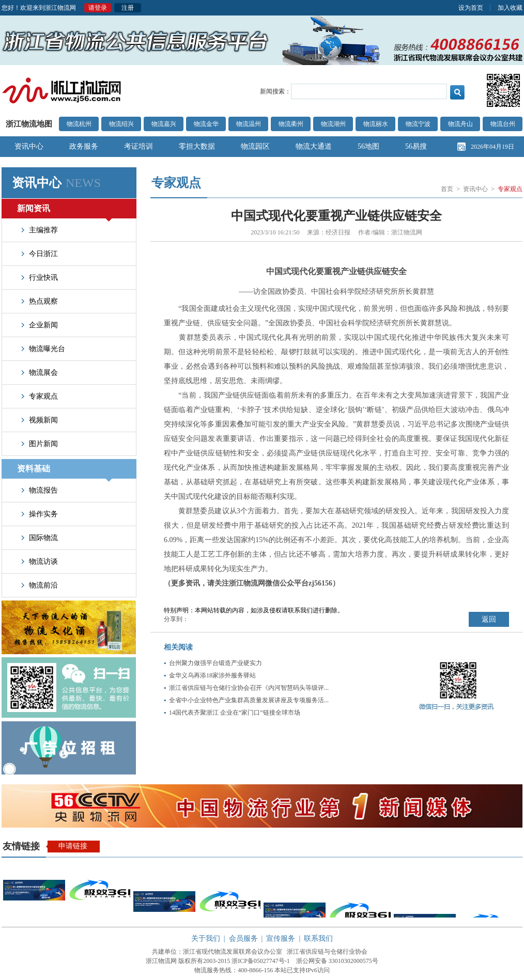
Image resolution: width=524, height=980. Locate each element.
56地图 (368, 146)
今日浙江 (43, 254)
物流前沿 (43, 585)
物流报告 (43, 490)
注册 (128, 8)
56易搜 (416, 146)
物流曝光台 (47, 349)
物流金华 (206, 124)
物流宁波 (418, 124)
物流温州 (249, 124)
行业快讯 (43, 278)
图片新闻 (43, 444)
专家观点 (43, 396)
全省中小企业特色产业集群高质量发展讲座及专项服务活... (249, 700)
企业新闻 (43, 325)
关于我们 (206, 938)
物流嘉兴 (164, 124)
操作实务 (43, 514)
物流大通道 (314, 146)
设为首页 (471, 8)
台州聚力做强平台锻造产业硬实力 (215, 663)
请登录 (98, 8)
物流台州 (503, 124)
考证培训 (138, 146)
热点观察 (43, 301)
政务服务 (84, 146)
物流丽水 (376, 124)
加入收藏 (510, 8)
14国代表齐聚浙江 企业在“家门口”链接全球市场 (235, 713)
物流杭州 (79, 124)
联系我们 (318, 938)
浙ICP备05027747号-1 (261, 961)
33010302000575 (350, 961)
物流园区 (255, 146)
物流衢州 (291, 124)
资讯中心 (29, 146)
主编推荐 (43, 230)
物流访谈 (43, 562)
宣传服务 (281, 938)
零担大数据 (197, 146)
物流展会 (43, 373)
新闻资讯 (64, 211)
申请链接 (73, 846)
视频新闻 (43, 420)
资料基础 (64, 471)
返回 (489, 619)
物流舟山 (460, 124)
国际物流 (43, 538)
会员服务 (243, 938)
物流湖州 (333, 124)
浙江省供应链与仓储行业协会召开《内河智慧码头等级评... (249, 688)
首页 (447, 189)
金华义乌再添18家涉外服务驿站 (212, 675)
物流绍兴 (121, 124)
